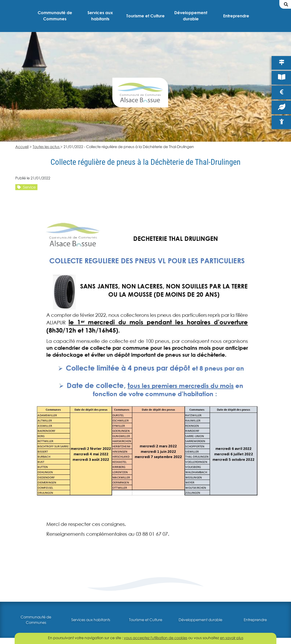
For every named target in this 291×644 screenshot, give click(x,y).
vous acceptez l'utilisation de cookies (156, 638)
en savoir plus (232, 638)
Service (26, 187)
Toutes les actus (46, 147)
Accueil (22, 147)
